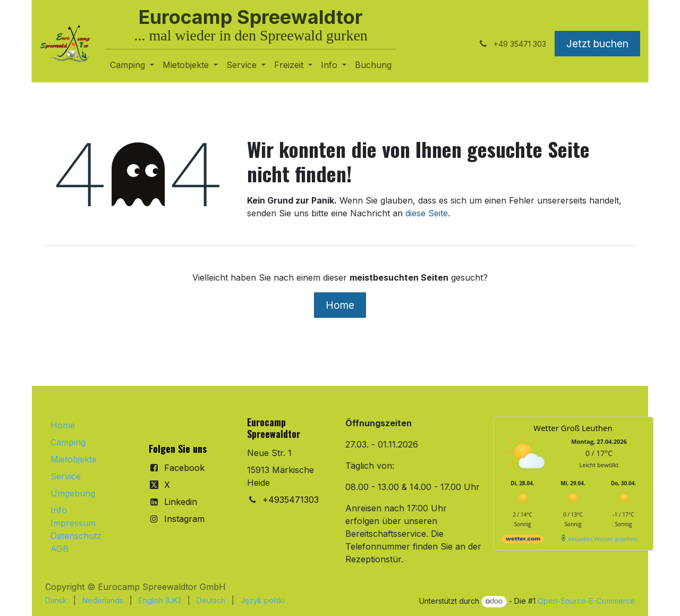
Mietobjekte (74, 459)
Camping (68, 442)
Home (340, 305)
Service (66, 476)
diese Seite (427, 213)
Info (59, 510)
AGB (59, 549)
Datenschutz (76, 536)
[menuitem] (132, 65)
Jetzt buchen (597, 44)
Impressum (73, 523)
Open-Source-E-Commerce (586, 601)
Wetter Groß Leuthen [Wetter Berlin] (573, 428)
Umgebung (73, 493)
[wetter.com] (523, 541)
